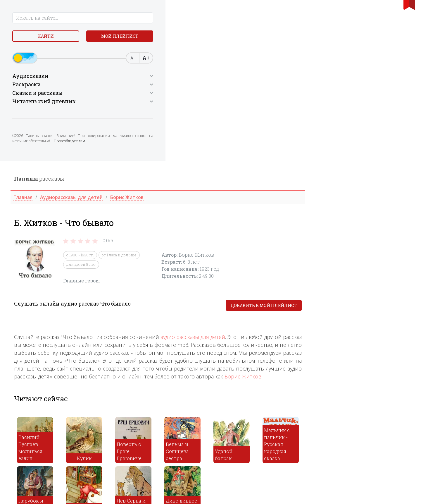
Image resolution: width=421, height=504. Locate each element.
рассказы (144, 18)
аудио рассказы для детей (298, 176)
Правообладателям (55, 159)
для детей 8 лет (186, 104)
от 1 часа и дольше (224, 94)
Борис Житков (348, 216)
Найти (53, 38)
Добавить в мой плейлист (369, 145)
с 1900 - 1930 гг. (185, 94)
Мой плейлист (53, 52)
